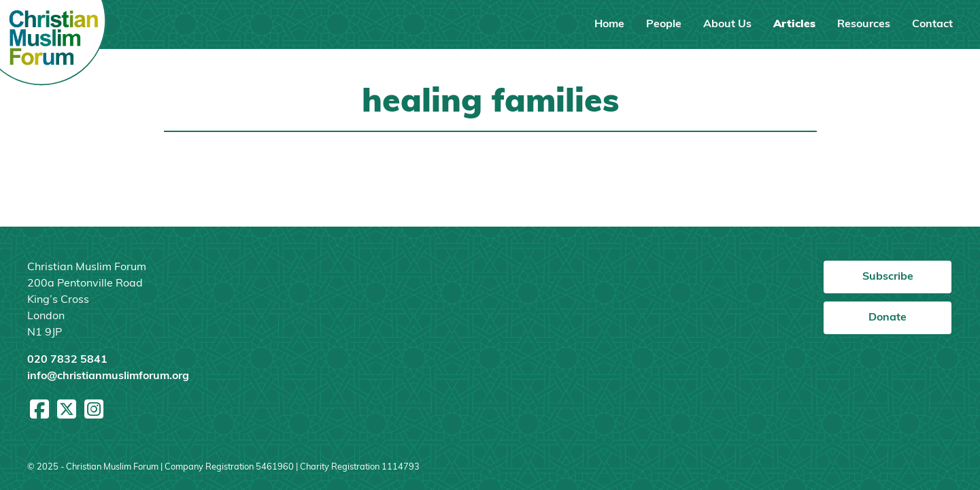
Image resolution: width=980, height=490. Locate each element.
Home (609, 24)
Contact (932, 24)
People (664, 24)
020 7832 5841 (67, 360)
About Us (727, 24)
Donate (888, 318)
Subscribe (888, 277)
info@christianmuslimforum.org (108, 376)
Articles (794, 24)
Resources (864, 24)
